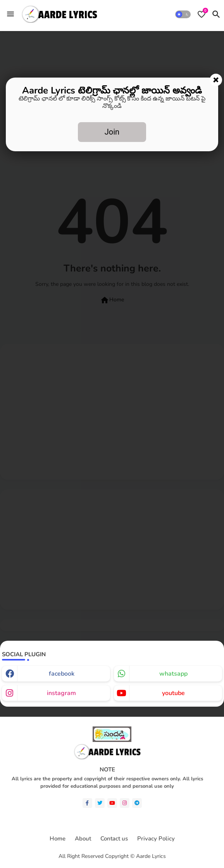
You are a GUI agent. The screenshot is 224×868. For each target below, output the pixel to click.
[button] (183, 14)
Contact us (114, 839)
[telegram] (137, 803)
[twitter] (100, 803)
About (83, 839)
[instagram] (125, 803)
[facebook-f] (87, 803)
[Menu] (10, 14)
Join (112, 132)
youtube (173, 693)
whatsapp (173, 674)
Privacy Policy (156, 839)
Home (58, 839)
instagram (61, 693)
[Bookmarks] (202, 14)
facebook (62, 674)
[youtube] (112, 803)
